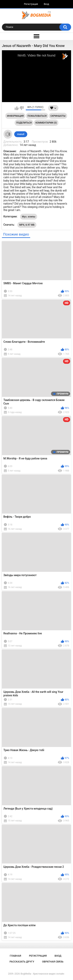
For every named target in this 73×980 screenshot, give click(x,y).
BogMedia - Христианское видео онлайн (42, 974)
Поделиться (24, 123)
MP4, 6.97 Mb (27, 225)
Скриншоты (58, 116)
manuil (21, 134)
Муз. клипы (29, 217)
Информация (15, 116)
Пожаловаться (37, 116)
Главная (15, 956)
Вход (46, 4)
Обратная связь (53, 962)
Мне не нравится (22, 108)
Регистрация (31, 4)
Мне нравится (17, 108)
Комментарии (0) (46, 123)
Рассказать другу (22, 962)
